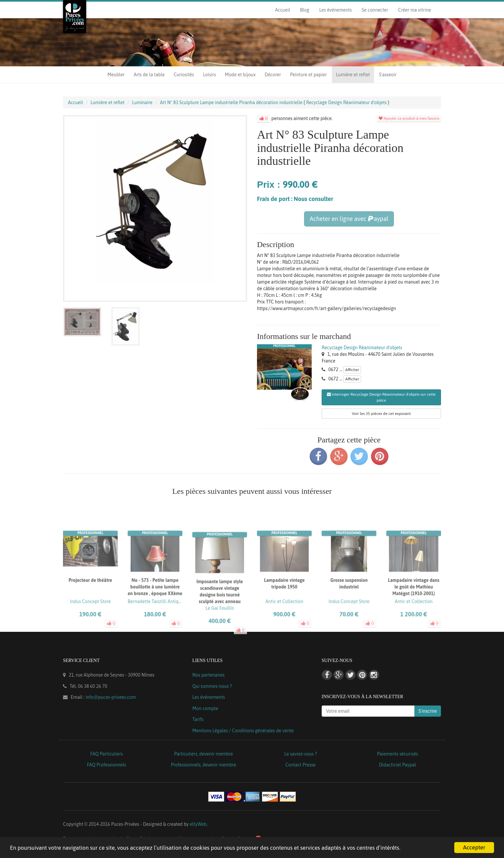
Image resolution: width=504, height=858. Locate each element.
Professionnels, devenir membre (204, 765)
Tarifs (198, 719)
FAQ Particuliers (107, 754)
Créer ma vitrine (415, 10)
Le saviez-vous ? (300, 754)
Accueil (282, 10)
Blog (305, 10)
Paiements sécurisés (397, 754)
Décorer (273, 75)
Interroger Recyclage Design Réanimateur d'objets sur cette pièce (381, 397)
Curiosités (184, 75)
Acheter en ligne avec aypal (349, 219)
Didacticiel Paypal (398, 765)
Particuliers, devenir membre (203, 754)
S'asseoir (388, 75)
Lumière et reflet (353, 75)
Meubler (116, 75)
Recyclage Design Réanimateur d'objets (362, 348)
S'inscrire (428, 711)
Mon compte (205, 708)
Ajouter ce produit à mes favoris (409, 118)
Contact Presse (301, 765)
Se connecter (375, 10)
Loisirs (209, 75)
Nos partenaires (208, 675)
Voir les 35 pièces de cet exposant (381, 414)
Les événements (336, 10)
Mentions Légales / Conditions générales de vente (243, 731)
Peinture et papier (309, 75)
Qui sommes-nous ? (212, 686)
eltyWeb (198, 824)
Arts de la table (149, 75)
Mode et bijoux (240, 75)
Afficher (352, 370)
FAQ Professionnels (106, 765)
